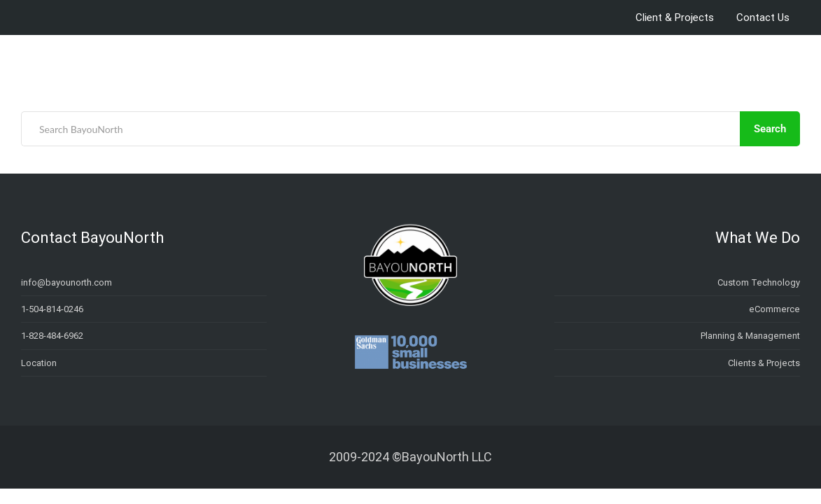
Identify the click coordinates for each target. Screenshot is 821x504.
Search (770, 129)
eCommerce (774, 309)
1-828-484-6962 (52, 336)
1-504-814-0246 (52, 309)
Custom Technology (759, 282)
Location (39, 363)
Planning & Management (750, 336)
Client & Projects (675, 17)
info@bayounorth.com (66, 282)
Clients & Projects (764, 363)
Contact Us (763, 17)
